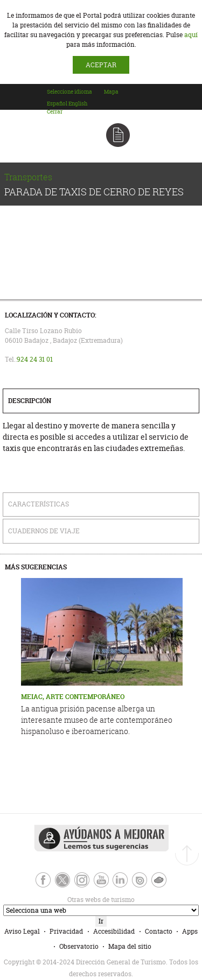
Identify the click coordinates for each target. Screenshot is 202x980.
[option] (57, 104)
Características (39, 504)
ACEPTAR (101, 65)
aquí (191, 35)
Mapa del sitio (130, 946)
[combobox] (75, 102)
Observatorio (79, 946)
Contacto (159, 931)
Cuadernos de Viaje (44, 531)
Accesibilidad (114, 931)
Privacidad (66, 931)
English (78, 104)
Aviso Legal (22, 931)
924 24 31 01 (35, 359)
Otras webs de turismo (68, 900)
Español (57, 104)
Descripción (30, 401)
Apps (190, 931)
